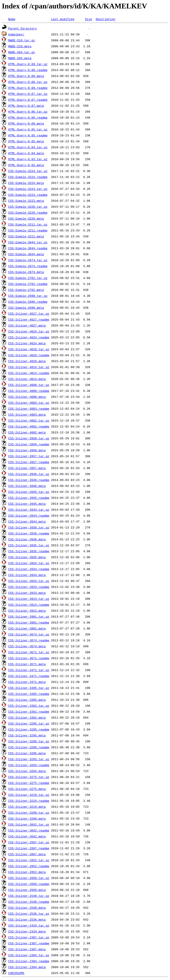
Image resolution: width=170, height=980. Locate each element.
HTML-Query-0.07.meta (26, 106)
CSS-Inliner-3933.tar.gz (29, 581)
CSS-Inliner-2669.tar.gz (29, 878)
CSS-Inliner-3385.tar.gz (29, 688)
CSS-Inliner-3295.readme (29, 729)
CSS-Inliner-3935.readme (29, 551)
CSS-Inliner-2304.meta (27, 967)
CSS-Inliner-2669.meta (27, 890)
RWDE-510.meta (20, 46)
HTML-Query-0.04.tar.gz (28, 147)
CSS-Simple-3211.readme (28, 230)
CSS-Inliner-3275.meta (27, 789)
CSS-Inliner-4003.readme (29, 409)
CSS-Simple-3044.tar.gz (28, 242)
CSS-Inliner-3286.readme (29, 747)
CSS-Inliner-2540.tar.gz (29, 896)
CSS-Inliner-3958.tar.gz (29, 438)
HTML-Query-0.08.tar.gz (28, 82)
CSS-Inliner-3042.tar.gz (29, 824)
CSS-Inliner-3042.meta (27, 836)
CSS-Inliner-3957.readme (29, 462)
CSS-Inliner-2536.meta (27, 919)
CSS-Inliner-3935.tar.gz (29, 545)
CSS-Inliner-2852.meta (27, 872)
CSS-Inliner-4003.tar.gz (29, 403)
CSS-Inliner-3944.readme (29, 515)
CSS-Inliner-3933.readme (29, 587)
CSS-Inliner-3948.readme (29, 480)
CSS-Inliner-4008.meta (27, 397)
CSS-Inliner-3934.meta (27, 575)
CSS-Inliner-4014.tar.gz (29, 367)
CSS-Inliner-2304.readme (29, 961)
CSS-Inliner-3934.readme (29, 569)
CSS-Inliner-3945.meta (27, 504)
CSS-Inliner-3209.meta (27, 818)
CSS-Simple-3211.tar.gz (28, 224)
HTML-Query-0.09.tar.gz (28, 64)
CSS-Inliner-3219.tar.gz (29, 795)
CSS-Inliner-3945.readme (29, 498)
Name (12, 19)
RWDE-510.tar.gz (22, 40)
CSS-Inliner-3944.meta (27, 521)
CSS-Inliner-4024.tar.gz (29, 331)
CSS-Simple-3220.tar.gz (28, 207)
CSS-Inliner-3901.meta (27, 628)
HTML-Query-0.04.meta (26, 153)
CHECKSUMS (16, 973)
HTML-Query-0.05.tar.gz (28, 129)
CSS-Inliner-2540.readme (29, 902)
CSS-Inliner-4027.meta (27, 325)
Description (105, 19)
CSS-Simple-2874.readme (28, 266)
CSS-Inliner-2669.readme (29, 884)
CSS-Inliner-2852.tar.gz (29, 860)
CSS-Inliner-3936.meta (27, 539)
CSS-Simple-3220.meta (26, 218)
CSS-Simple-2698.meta (26, 308)
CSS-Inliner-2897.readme (29, 848)
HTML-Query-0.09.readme (28, 70)
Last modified (63, 19)
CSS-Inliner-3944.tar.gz (29, 510)
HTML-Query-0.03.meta (26, 165)
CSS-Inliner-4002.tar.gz (29, 420)
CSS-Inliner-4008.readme (29, 391)
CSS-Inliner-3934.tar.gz (29, 563)
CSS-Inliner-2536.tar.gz (29, 914)
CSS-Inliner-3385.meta (27, 700)
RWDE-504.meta (20, 58)
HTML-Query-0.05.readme (28, 135)
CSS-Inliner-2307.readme (29, 943)
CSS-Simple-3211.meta (26, 236)
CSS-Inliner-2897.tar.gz (29, 842)
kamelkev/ (16, 34)
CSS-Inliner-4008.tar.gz (29, 385)
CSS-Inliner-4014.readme (29, 373)
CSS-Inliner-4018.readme (29, 355)
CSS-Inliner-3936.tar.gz (29, 527)
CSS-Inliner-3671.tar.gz (29, 652)
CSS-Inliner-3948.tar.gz (29, 474)
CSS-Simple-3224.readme (28, 177)
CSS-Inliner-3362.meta (27, 717)
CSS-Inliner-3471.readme (29, 676)
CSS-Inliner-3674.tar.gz (29, 634)
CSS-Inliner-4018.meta (27, 361)
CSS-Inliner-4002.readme (29, 426)
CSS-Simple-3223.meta (26, 201)
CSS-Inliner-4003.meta (27, 414)
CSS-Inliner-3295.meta (27, 735)
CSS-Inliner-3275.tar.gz (29, 777)
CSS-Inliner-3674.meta (27, 646)
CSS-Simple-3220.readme (28, 212)
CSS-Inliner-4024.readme (29, 337)
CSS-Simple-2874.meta (26, 272)
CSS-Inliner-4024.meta (27, 343)
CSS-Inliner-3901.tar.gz (29, 616)
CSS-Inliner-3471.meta (27, 682)
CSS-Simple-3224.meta (26, 183)
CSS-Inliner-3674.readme (29, 640)
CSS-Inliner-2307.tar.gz (29, 937)
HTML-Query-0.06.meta (26, 123)
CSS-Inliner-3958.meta (27, 450)
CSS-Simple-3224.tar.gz (28, 171)
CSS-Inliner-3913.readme (29, 605)
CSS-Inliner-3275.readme (29, 783)
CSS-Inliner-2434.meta (27, 931)
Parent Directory (23, 28)
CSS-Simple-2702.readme (28, 284)
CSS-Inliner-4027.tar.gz (29, 313)
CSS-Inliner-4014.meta (27, 379)
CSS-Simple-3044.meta (26, 254)
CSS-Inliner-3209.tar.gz (29, 813)
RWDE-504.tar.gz (22, 52)
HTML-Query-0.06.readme (28, 117)
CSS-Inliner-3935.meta (27, 557)
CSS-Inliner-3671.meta (27, 664)
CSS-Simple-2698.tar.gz (28, 296)
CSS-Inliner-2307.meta (27, 949)
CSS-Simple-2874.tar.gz (28, 260)
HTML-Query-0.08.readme (28, 88)
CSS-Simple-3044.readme (28, 248)
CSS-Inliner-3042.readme (29, 830)
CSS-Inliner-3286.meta (27, 753)
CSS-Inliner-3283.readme (29, 765)
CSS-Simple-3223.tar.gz (28, 189)
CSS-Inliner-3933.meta (27, 593)
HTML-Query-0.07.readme (28, 100)
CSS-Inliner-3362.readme (29, 712)
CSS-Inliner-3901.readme (29, 622)
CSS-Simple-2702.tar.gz (28, 278)
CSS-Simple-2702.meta (26, 290)
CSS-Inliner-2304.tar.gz (29, 955)
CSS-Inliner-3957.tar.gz (29, 456)
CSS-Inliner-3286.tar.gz (29, 741)
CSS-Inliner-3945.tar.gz (29, 492)
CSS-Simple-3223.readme (28, 195)
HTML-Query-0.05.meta (26, 141)
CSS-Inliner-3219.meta (27, 807)
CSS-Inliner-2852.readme (29, 866)
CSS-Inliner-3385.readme (29, 694)
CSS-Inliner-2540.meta (27, 908)
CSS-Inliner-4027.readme (29, 319)
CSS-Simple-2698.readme (28, 302)
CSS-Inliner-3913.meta (27, 611)
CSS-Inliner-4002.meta (27, 432)
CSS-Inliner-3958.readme (29, 444)
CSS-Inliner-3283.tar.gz (29, 759)
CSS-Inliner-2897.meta (27, 854)
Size (88, 19)
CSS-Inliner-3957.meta (27, 468)
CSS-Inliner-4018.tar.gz (29, 349)
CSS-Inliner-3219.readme (29, 801)
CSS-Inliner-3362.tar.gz (29, 706)
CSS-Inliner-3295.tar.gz (29, 723)
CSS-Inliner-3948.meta (27, 486)
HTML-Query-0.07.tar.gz (28, 94)
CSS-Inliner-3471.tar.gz (29, 670)
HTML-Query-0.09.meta (26, 76)
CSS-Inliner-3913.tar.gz (29, 599)
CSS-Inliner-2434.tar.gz (29, 925)
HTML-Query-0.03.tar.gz (28, 159)
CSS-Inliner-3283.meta (27, 771)
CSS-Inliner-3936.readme (29, 533)
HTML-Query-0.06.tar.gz (28, 112)
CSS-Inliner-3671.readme (29, 658)
